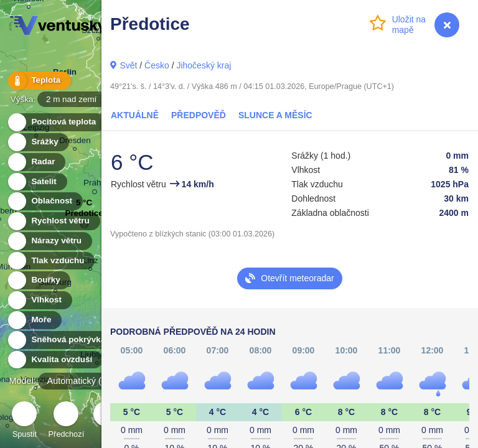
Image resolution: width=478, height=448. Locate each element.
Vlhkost (39, 300)
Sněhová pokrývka (61, 340)
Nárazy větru (49, 241)
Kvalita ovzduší (54, 360)
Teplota (39, 81)
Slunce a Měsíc (275, 115)
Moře (34, 320)
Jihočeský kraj (204, 65)
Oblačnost (45, 201)
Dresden (75, 142)
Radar (36, 162)
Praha (95, 185)
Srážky (38, 142)
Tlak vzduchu (51, 261)
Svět (128, 65)
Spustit (24, 422)
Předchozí (67, 422)
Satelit (37, 182)
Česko (157, 65)
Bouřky (39, 280)
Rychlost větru (53, 221)
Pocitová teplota (56, 122)
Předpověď (199, 115)
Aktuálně (135, 115)
